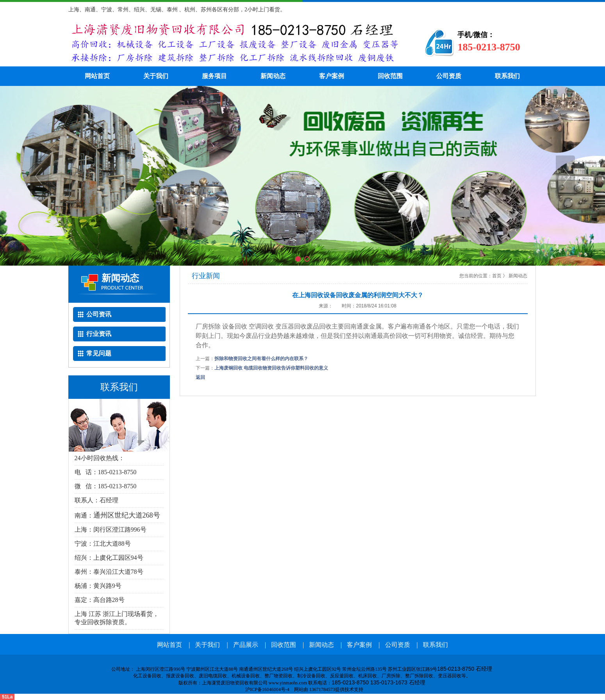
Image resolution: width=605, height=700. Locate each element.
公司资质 (449, 76)
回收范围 (390, 76)
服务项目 (214, 76)
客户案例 (332, 76)
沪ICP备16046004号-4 (267, 689)
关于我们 (156, 76)
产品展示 (246, 645)
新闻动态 (273, 76)
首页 (497, 276)
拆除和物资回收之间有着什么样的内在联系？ (261, 359)
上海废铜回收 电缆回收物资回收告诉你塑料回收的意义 (271, 368)
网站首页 (97, 76)
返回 (200, 377)
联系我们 (507, 76)
